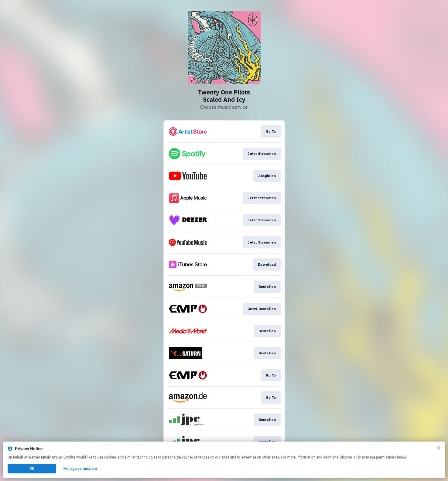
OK (32, 469)
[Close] (439, 448)
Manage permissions (81, 469)
